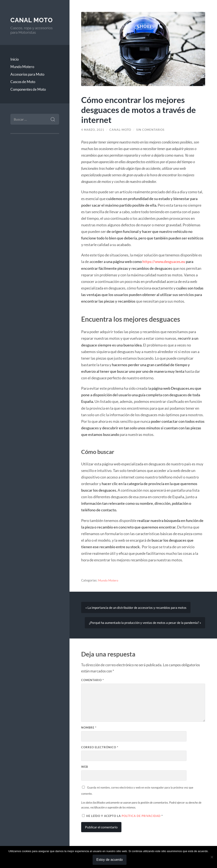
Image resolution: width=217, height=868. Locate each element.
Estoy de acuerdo (110, 860)
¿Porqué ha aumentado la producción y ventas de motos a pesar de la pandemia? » (145, 623)
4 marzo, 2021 (93, 130)
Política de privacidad (142, 817)
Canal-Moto (121, 130)
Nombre (89, 729)
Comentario (93, 681)
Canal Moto (32, 20)
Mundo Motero (22, 67)
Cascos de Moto (23, 82)
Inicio (15, 59)
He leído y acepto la (122, 817)
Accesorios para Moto (27, 74)
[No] (212, 857)
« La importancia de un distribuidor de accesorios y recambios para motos (136, 608)
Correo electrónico (100, 748)
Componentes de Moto (28, 89)
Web (85, 768)
